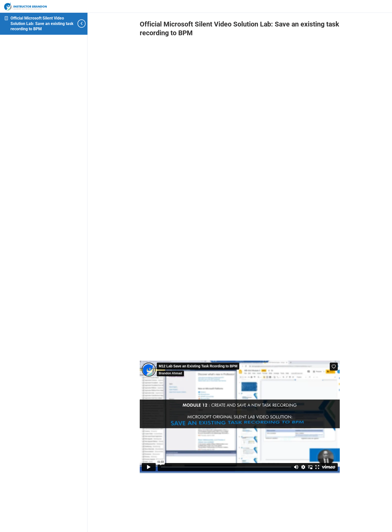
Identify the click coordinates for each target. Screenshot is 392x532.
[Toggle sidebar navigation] (79, 24)
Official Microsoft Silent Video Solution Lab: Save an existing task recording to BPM (42, 23)
